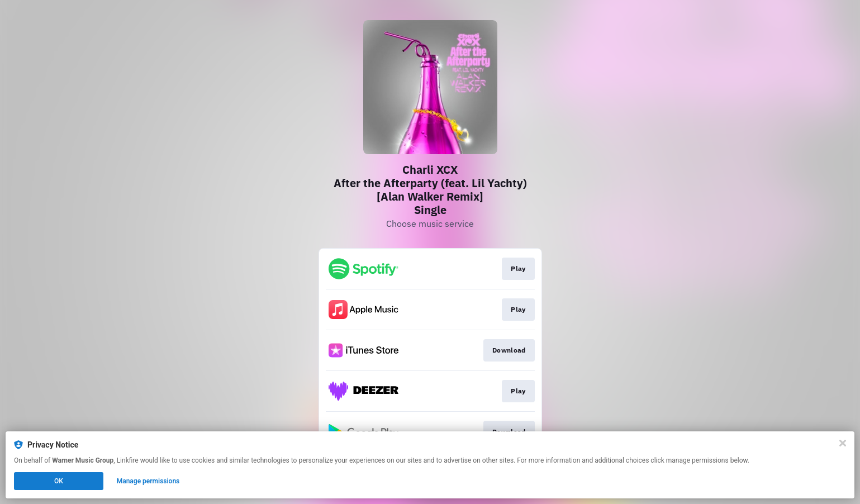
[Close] (843, 443)
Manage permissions (148, 481)
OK (59, 481)
